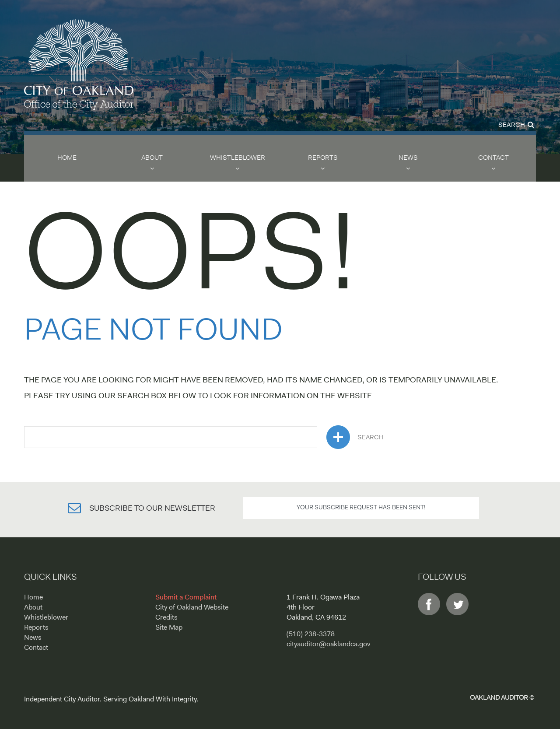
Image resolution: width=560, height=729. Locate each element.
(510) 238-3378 (311, 634)
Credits (166, 618)
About (152, 158)
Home (67, 158)
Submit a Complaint (186, 598)
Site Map (169, 628)
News (408, 158)
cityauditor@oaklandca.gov (328, 645)
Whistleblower (238, 158)
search (355, 437)
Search (516, 125)
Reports (323, 158)
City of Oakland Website (192, 608)
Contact (493, 158)
